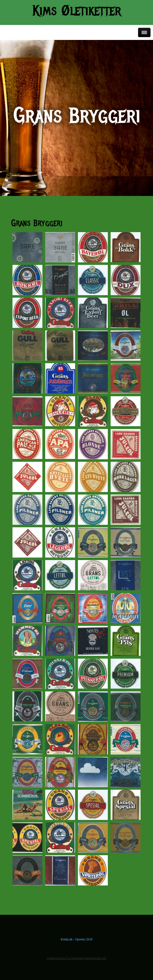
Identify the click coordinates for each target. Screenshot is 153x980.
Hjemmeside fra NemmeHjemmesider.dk (76, 958)
